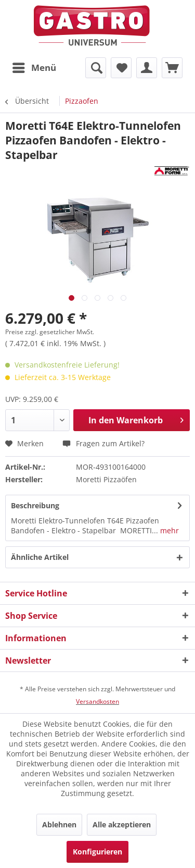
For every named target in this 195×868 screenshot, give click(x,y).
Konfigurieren (97, 852)
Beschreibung (35, 505)
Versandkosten (97, 701)
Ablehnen (59, 824)
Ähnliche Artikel (40, 557)
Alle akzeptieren (122, 824)
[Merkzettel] (121, 68)
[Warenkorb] (172, 68)
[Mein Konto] (147, 68)
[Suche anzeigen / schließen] (96, 68)
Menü (34, 66)
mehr (168, 530)
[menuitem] (34, 68)
